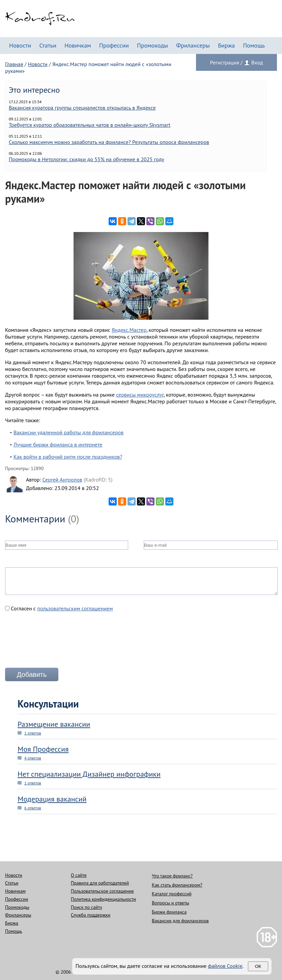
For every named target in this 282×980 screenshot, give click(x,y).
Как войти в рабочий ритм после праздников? (68, 457)
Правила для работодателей (100, 883)
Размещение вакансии (54, 724)
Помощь (254, 45)
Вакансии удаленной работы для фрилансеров (68, 432)
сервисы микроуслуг (140, 395)
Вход (257, 62)
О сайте (79, 875)
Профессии (114, 45)
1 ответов (33, 733)
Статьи (48, 45)
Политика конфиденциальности (103, 899)
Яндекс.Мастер (129, 330)
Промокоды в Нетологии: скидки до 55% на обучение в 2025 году (87, 159)
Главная (14, 64)
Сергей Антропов (62, 480)
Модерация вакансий (52, 799)
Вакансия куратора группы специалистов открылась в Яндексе (82, 108)
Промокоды (152, 45)
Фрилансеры (193, 45)
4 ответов (33, 758)
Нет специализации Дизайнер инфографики (89, 774)
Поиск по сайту (87, 907)
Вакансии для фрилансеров (180, 921)
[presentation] (56, 642)
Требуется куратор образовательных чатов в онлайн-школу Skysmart (90, 125)
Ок (258, 966)
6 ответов (33, 808)
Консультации (48, 704)
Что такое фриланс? (172, 876)
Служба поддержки (91, 915)
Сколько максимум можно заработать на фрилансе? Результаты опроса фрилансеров (109, 142)
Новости (20, 45)
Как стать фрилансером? (177, 885)
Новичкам (78, 45)
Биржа (226, 45)
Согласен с (59, 608)
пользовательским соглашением (75, 608)
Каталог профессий (172, 894)
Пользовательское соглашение (102, 891)
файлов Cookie (225, 966)
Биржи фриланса (169, 912)
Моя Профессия (43, 749)
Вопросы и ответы (171, 903)
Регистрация (225, 62)
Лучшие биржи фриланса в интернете (58, 444)
